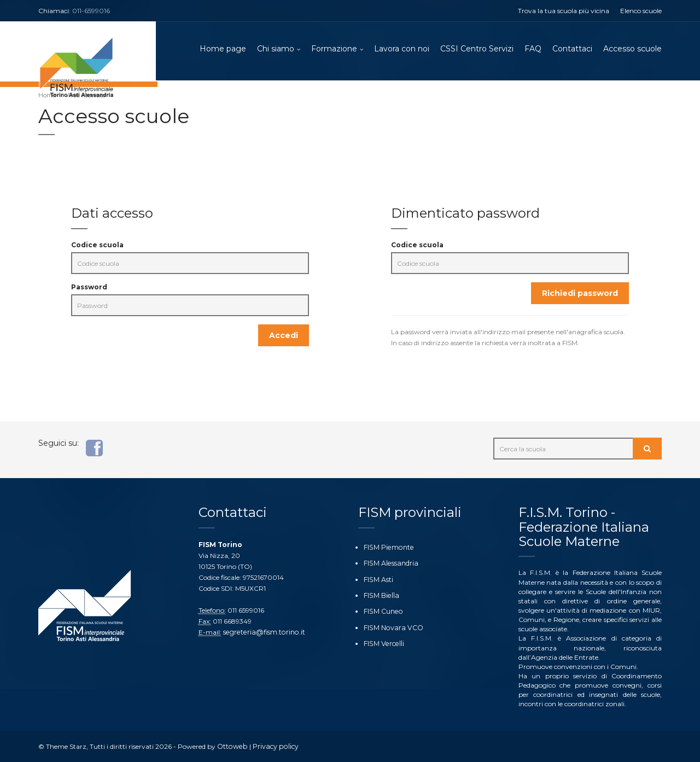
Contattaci (572, 49)
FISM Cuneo (383, 611)
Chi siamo (276, 49)
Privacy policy (273, 746)
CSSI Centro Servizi (477, 49)
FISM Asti (378, 579)
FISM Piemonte (388, 547)
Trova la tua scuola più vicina (564, 11)
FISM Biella (381, 595)
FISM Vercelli (383, 643)
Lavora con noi (402, 49)
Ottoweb (232, 746)
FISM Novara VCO (392, 627)
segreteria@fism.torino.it (262, 632)
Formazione (334, 49)
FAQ (533, 49)
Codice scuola (97, 246)
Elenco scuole (641, 11)
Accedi (284, 337)
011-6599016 (91, 11)
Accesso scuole (632, 49)
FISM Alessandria (390, 563)
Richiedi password (580, 295)
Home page (223, 49)
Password (89, 289)
